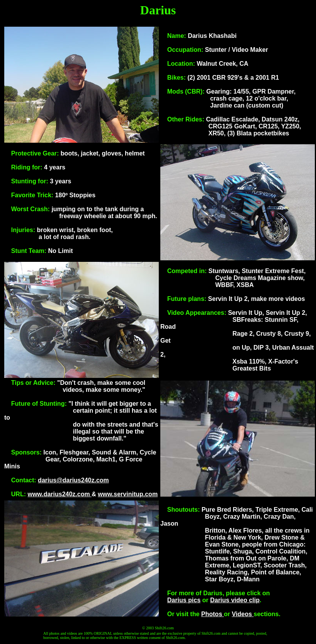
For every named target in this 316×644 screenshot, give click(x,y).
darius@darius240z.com (73, 480)
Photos (213, 614)
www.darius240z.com (59, 494)
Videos (243, 614)
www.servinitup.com (128, 494)
